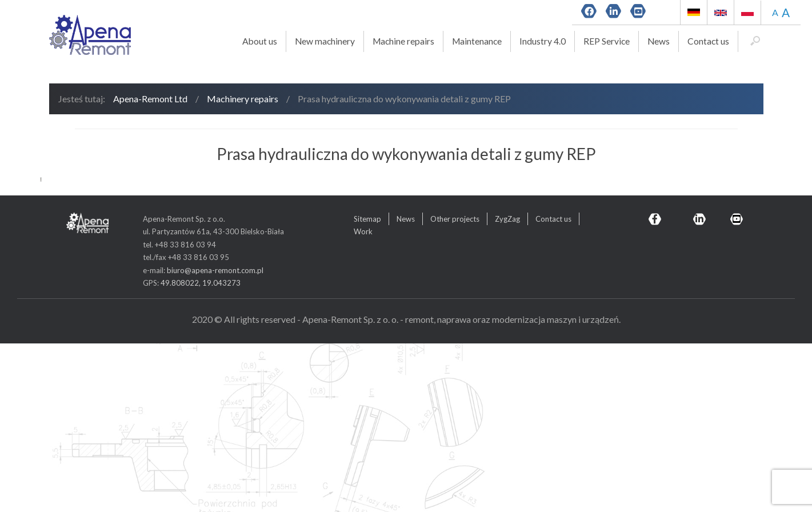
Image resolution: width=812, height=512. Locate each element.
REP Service (607, 41)
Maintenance (477, 41)
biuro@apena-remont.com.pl (215, 439)
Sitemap (367, 387)
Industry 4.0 (543, 41)
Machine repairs (403, 41)
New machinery (325, 41)
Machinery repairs (243, 99)
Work (363, 401)
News (659, 41)
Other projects (455, 387)
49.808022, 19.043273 (201, 451)
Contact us (708, 41)
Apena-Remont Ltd (150, 99)
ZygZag (507, 387)
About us (260, 41)
